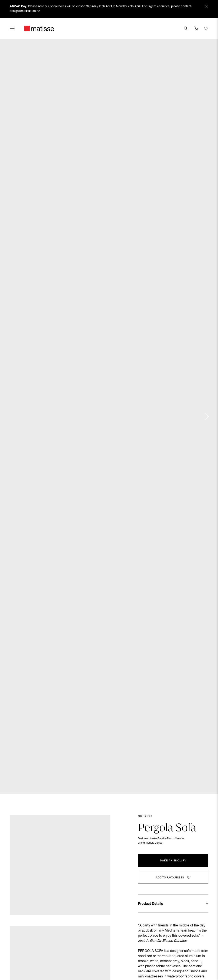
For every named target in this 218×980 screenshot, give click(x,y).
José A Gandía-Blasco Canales (167, 839)
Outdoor (145, 816)
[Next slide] (207, 416)
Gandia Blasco (154, 843)
